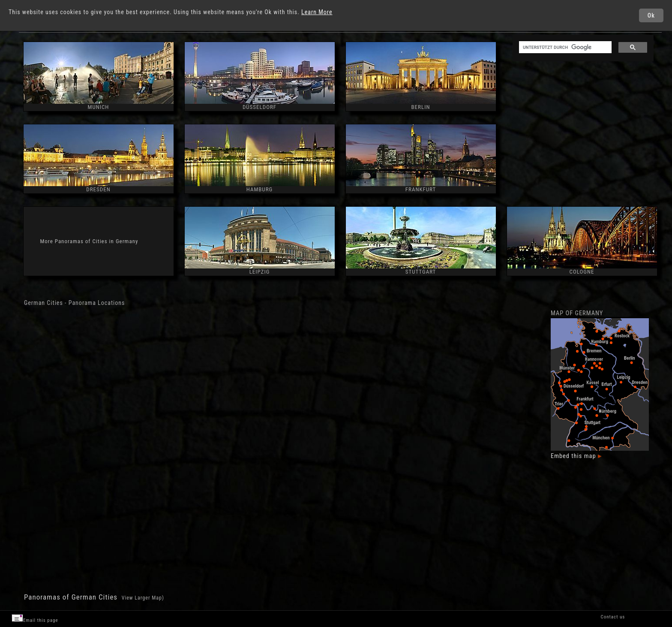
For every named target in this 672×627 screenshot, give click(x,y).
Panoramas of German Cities (72, 597)
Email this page (35, 619)
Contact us (613, 617)
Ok (651, 15)
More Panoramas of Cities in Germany (89, 241)
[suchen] (564, 47)
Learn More (317, 12)
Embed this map (576, 456)
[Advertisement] (582, 131)
